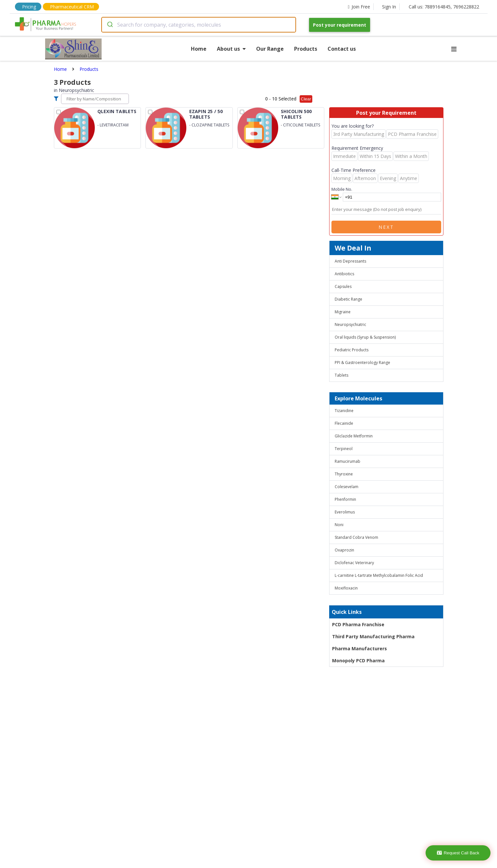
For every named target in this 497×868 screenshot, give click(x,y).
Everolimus (345, 512)
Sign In (389, 7)
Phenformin (345, 499)
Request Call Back (458, 853)
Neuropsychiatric (350, 324)
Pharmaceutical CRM (72, 7)
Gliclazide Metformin (354, 436)
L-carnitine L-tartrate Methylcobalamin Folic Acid (379, 575)
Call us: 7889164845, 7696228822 (444, 7)
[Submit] (110, 25)
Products (306, 49)
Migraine (343, 312)
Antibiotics (344, 274)
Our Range (270, 49)
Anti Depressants (350, 261)
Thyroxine (344, 474)
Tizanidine (344, 411)
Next (386, 227)
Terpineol (344, 449)
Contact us (342, 49)
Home (199, 49)
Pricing (29, 7)
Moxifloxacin (346, 588)
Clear (306, 99)
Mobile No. (342, 189)
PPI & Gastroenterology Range (362, 363)
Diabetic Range (348, 299)
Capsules (343, 286)
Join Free (359, 7)
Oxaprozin (344, 550)
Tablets (342, 375)
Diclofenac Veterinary (354, 563)
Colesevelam (347, 487)
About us (231, 49)
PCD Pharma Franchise (358, 624)
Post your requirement (340, 25)
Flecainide (344, 423)
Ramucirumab (348, 461)
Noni (339, 525)
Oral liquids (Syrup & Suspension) (365, 337)
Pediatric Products (352, 350)
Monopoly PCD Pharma (358, 661)
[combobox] (199, 25)
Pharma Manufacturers (360, 648)
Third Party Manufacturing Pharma (373, 636)
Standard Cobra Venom (356, 537)
